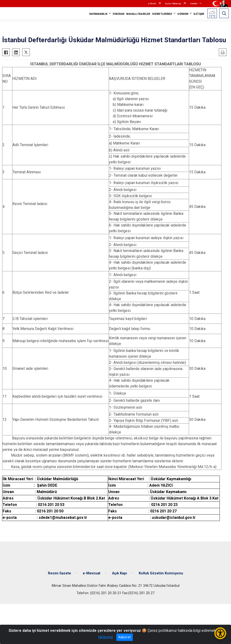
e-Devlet (152, 4)
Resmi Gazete (59, 573)
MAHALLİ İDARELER (138, 14)
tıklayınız (106, 637)
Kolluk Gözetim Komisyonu (161, 573)
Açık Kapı (120, 573)
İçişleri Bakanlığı (173, 4)
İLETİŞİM (199, 14)
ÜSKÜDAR (119, 14)
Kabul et (125, 637)
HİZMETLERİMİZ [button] (162, 14)
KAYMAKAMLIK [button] (98, 14)
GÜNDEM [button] (183, 14)
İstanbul (194, 4)
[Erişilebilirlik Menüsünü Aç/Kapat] (220, 633)
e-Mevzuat (92, 573)
